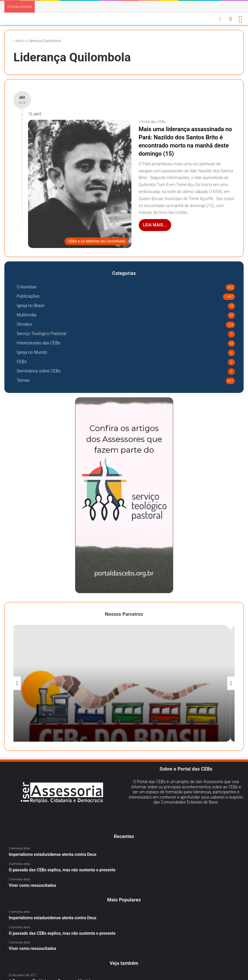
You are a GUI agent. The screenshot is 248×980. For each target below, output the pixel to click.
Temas (23, 380)
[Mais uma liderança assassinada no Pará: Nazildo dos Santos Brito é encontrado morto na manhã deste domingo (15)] (80, 184)
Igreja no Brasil (31, 306)
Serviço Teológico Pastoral (41, 334)
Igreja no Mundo (32, 352)
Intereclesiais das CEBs (39, 343)
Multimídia (27, 315)
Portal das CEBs (153, 122)
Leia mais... (155, 225)
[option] (124, 683)
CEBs (22, 362)
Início (19, 41)
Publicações (28, 296)
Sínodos (24, 324)
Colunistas (27, 287)
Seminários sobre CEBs (39, 371)
